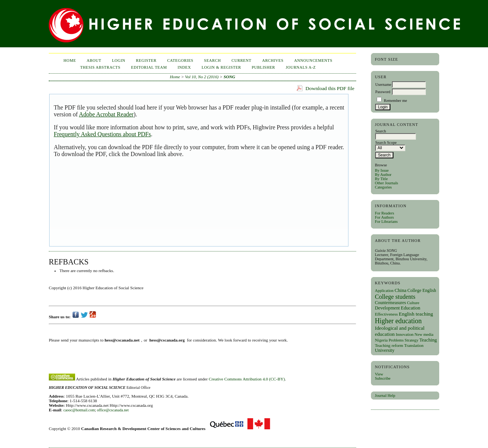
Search (212, 60)
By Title (381, 179)
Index (184, 67)
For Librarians (386, 222)
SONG (229, 77)
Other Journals (386, 183)
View (379, 374)
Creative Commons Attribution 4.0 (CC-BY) (247, 379)
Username (383, 85)
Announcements (313, 60)
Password (383, 92)
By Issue (382, 170)
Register (146, 60)
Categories (383, 187)
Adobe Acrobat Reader (106, 114)
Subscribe (383, 378)
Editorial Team (149, 67)
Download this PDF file (330, 88)
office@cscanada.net (113, 410)
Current (241, 60)
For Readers (384, 213)
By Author (383, 175)
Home (70, 60)
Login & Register (222, 67)
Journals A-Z (301, 67)
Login (119, 60)
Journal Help (385, 396)
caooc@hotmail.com (79, 410)
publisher (263, 67)
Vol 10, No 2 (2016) (202, 77)
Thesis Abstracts (100, 67)
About (94, 60)
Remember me (396, 101)
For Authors (384, 217)
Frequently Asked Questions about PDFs (102, 134)
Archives (273, 60)
